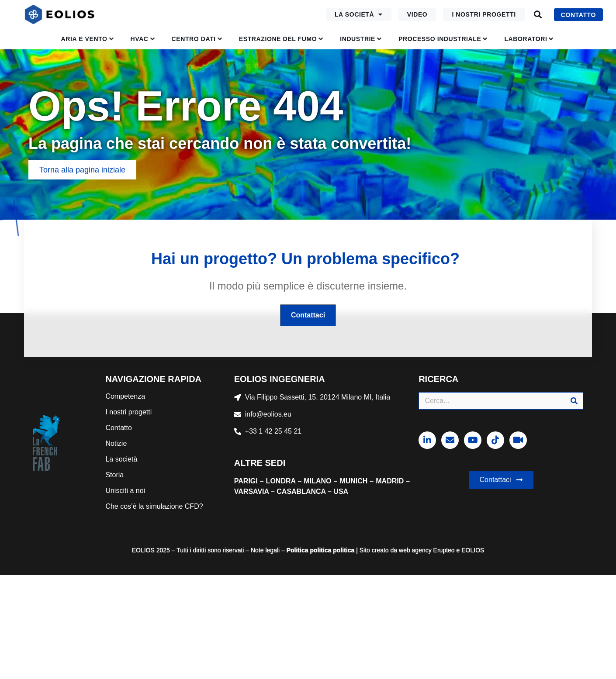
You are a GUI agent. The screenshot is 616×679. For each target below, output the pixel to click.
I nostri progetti (484, 14)
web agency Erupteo (427, 550)
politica (320, 550)
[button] (538, 15)
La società (359, 14)
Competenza (125, 396)
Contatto (118, 428)
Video (417, 14)
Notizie (116, 443)
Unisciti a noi (125, 491)
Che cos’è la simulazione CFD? (154, 506)
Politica (298, 550)
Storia (114, 475)
